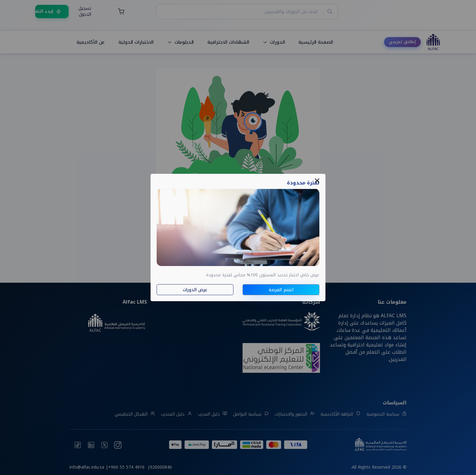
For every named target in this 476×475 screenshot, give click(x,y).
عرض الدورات (195, 290)
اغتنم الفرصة (281, 290)
